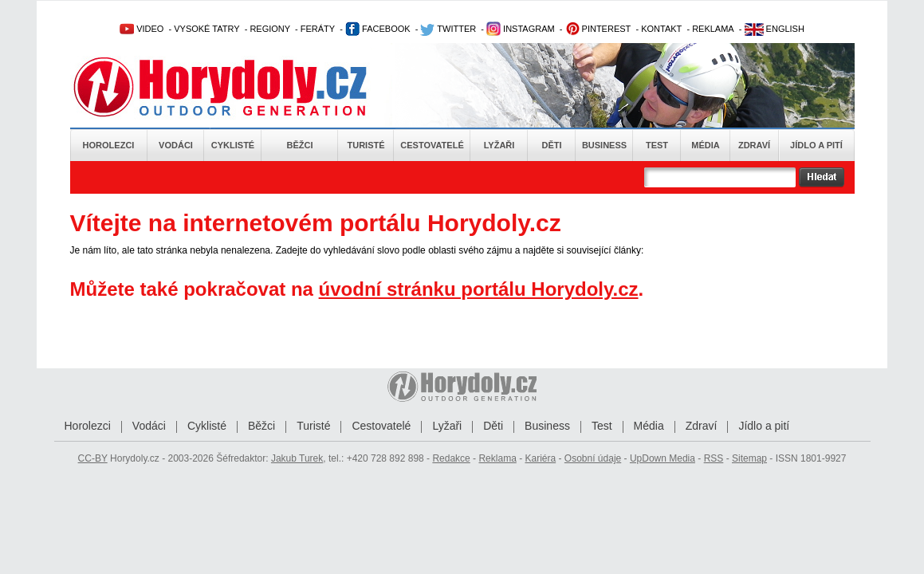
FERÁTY (318, 29)
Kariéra (540, 458)
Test (657, 145)
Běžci (300, 145)
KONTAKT (661, 29)
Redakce (451, 458)
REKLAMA (713, 29)
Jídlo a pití (816, 145)
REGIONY (270, 29)
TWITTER (448, 29)
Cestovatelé (432, 145)
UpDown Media (663, 458)
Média (705, 145)
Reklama (497, 458)
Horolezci (109, 145)
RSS (714, 458)
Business (604, 145)
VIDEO (142, 29)
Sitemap (749, 458)
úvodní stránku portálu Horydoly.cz (479, 289)
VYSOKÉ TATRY (206, 29)
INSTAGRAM (521, 29)
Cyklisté (233, 145)
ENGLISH (775, 29)
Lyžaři (499, 145)
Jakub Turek (297, 458)
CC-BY (93, 458)
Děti (551, 145)
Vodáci (176, 145)
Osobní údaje (593, 458)
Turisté (366, 145)
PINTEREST (598, 29)
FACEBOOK (378, 29)
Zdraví (754, 145)
